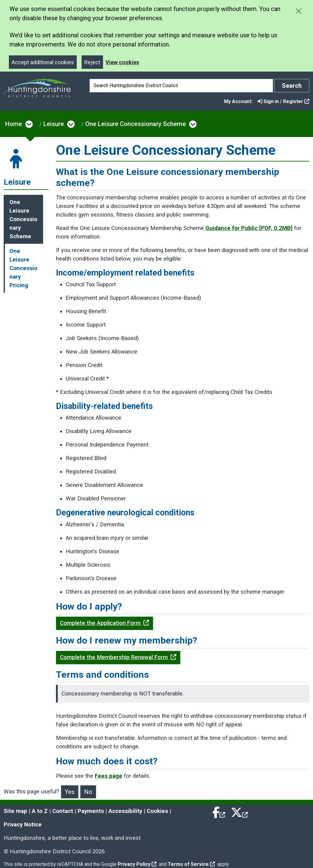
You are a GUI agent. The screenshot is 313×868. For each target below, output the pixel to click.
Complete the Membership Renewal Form (118, 657)
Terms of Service (191, 864)
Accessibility (125, 811)
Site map (15, 811)
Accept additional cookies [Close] (43, 62)
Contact (63, 811)
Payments (91, 811)
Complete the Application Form (105, 623)
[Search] (181, 86)
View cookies (122, 62)
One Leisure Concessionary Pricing (23, 268)
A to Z (40, 811)
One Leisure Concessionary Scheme (136, 124)
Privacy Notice (23, 825)
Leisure (54, 124)
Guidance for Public (249, 228)
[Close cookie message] (298, 11)
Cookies (157, 811)
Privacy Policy (137, 864)
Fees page (109, 776)
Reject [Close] (92, 62)
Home (14, 124)
